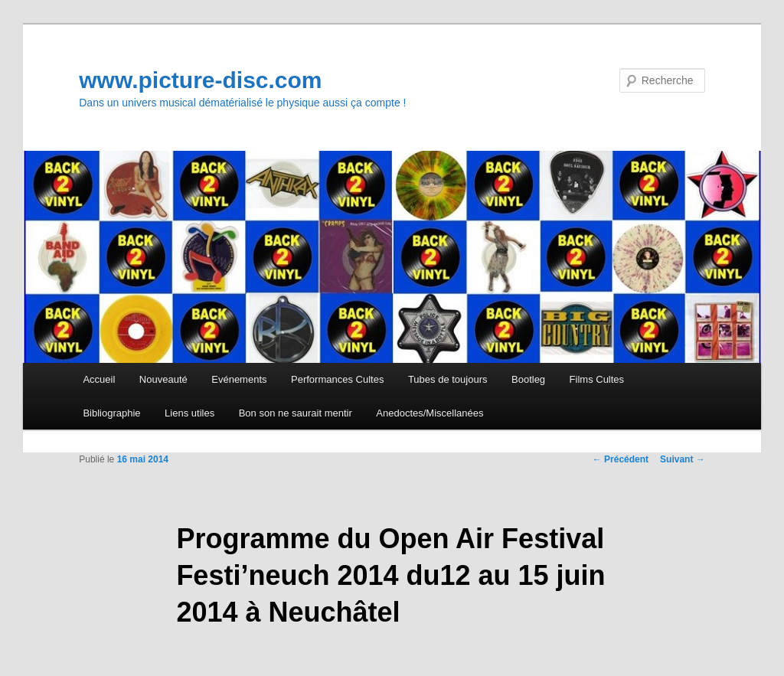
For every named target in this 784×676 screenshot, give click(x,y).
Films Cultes (597, 379)
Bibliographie (111, 413)
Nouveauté (163, 379)
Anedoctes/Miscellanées (430, 413)
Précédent (621, 459)
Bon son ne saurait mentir (296, 413)
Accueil (99, 379)
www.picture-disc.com (200, 80)
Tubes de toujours (448, 379)
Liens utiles (189, 413)
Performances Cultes (337, 379)
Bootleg (528, 379)
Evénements (239, 379)
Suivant (683, 459)
